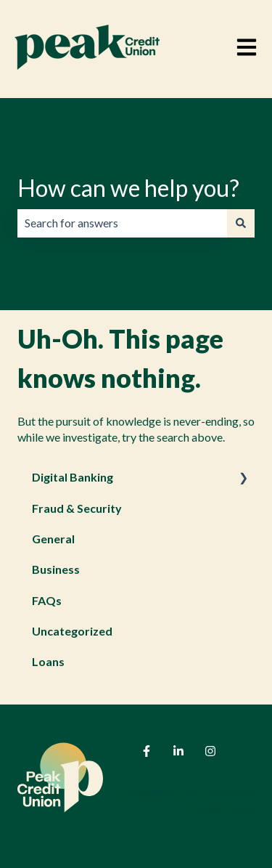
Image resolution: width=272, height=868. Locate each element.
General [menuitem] (53, 539)
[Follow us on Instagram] (210, 751)
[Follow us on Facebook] (147, 751)
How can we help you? (128, 188)
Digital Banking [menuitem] (73, 477)
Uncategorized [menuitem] (72, 631)
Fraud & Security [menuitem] (77, 508)
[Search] (241, 223)
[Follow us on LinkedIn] (178, 751)
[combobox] (122, 223)
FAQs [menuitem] (47, 600)
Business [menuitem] (56, 569)
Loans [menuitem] (48, 661)
